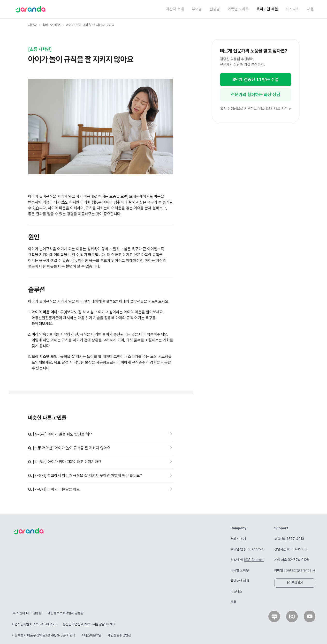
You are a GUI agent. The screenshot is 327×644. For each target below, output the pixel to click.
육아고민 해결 (267, 9)
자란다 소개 (175, 9)
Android (258, 549)
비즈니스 (292, 9)
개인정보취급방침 (119, 635)
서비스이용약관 (91, 635)
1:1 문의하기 (295, 583)
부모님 (197, 9)
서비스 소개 (238, 539)
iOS (248, 549)
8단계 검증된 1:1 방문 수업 (255, 79)
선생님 (215, 9)
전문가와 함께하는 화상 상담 (256, 94)
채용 (310, 9)
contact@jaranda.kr (300, 570)
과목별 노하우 (238, 9)
